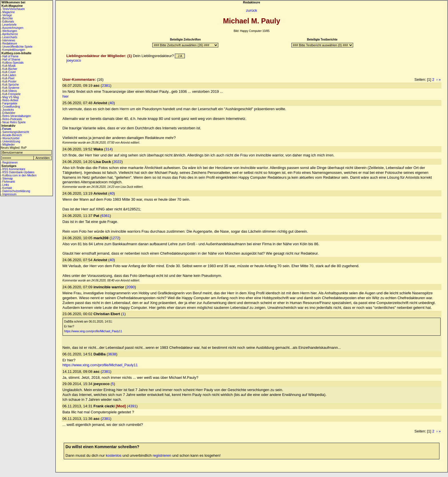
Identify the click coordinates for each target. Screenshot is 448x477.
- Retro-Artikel (9, 100)
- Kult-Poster (9, 81)
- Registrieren (9, 163)
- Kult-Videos (9, 91)
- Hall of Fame (10, 56)
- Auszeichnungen (12, 28)
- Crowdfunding (10, 107)
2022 (117, 162)
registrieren (162, 455)
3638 (112, 354)
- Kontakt (6, 188)
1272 (115, 238)
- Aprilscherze (9, 34)
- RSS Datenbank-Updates (17, 172)
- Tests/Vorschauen (13, 9)
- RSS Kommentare (13, 169)
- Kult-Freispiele (11, 94)
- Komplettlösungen (13, 50)
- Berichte (7, 18)
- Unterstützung (10, 141)
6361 (106, 216)
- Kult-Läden (8, 75)
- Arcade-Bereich (11, 135)
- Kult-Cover (8, 72)
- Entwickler (8, 113)
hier (66, 96)
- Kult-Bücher (9, 69)
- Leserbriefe (9, 25)
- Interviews (8, 40)
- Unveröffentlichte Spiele (17, 47)
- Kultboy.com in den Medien (19, 175)
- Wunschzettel (10, 138)
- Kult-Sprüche (10, 85)
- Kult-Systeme (10, 88)
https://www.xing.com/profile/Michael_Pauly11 (93, 331)
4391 (132, 406)
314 (108, 149)
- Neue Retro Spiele (13, 122)
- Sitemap (7, 179)
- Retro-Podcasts (11, 119)
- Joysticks (7, 110)
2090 (131, 287)
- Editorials (7, 22)
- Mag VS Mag (10, 97)
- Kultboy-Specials (12, 63)
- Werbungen (9, 31)
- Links (5, 185)
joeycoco (74, 60)
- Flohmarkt (8, 182)
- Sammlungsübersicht (15, 132)
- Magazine (8, 12)
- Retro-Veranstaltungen (16, 116)
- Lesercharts (9, 37)
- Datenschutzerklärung (15, 191)
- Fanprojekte (9, 103)
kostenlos (114, 455)
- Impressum (9, 194)
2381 (106, 85)
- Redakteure (9, 44)
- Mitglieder (8, 145)
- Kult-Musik (8, 66)
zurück (251, 10)
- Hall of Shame (10, 60)
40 (111, 103)
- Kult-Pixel (7, 78)
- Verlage (6, 15)
